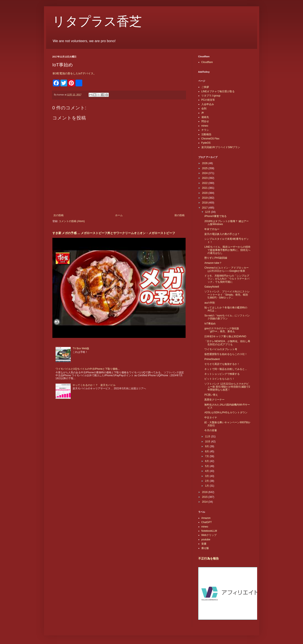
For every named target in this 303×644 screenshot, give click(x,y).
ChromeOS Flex (210, 139)
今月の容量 (211, 430)
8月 (207, 451)
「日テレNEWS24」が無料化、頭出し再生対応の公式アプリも (227, 343)
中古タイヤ (211, 418)
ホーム (119, 215)
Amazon (206, 518)
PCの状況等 (208, 100)
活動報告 (206, 134)
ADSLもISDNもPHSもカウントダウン (226, 412)
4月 (207, 471)
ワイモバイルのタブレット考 (221, 349)
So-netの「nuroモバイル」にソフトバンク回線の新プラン (227, 317)
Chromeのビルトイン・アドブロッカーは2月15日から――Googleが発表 (227, 269)
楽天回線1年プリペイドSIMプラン (221, 147)
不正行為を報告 (209, 558)
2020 (205, 193)
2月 (207, 481)
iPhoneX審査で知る (215, 216)
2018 (205, 203)
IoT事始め (210, 324)
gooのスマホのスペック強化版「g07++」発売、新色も (222, 330)
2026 (205, 163)
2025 (205, 168)
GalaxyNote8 (212, 287)
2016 (205, 492)
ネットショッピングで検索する (222, 374)
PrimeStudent (212, 359)
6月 (207, 461)
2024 (205, 173)
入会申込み (208, 104)
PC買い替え (211, 395)
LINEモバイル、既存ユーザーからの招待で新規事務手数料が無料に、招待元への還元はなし (227, 250)
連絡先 (205, 117)
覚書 (204, 544)
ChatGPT (207, 522)
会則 (204, 108)
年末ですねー (212, 229)
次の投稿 (58, 215)
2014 (205, 502)
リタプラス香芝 (97, 21)
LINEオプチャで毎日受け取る (218, 91)
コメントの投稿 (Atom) (72, 221)
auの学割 (209, 303)
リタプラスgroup (211, 96)
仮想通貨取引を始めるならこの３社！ (226, 354)
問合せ (205, 121)
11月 (208, 436)
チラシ (205, 130)
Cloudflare (207, 62)
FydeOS (206, 143)
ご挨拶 (205, 87)
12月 (208, 212)
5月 (207, 466)
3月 (207, 476)
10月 (208, 442)
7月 (207, 456)
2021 (205, 188)
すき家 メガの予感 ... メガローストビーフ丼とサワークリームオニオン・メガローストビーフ (114, 233)
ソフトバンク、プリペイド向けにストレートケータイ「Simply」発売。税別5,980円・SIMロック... (227, 295)
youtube (206, 540)
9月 (207, 446)
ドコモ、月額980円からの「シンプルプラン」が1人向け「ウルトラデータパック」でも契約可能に (227, 279)
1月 (207, 486)
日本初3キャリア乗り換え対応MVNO (225, 336)
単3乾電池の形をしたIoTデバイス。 (74, 73)
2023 (205, 178)
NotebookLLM (209, 531)
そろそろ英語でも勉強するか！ (222, 364)
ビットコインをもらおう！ (219, 379)
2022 (205, 183)
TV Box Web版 (81, 348)
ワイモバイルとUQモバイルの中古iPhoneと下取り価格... (88, 369)
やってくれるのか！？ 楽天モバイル (94, 385)
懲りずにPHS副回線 (216, 258)
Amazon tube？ (213, 263)
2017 (205, 208)
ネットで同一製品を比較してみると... (226, 369)
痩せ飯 (205, 548)
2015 (205, 497)
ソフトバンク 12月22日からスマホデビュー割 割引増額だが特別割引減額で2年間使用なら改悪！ (227, 387)
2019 (205, 198)
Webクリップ (209, 535)
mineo (205, 126)
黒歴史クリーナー (214, 400)
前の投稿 (179, 215)
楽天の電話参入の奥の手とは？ (222, 234)
